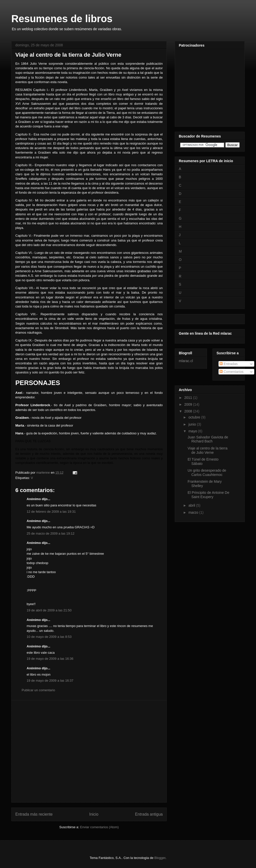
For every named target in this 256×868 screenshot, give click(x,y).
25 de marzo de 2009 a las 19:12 (51, 533)
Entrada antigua (149, 814)
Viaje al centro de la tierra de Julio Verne (208, 450)
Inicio (94, 814)
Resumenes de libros (62, 19)
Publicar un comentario (38, 690)
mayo (193, 431)
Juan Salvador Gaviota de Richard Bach (208, 439)
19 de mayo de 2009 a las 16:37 (50, 681)
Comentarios (231, 372)
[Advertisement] (54, 751)
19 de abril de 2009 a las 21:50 (49, 610)
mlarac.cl (186, 361)
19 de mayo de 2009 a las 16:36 (50, 659)
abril (192, 505)
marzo (194, 512)
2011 (189, 398)
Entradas (229, 364)
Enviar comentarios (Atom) (99, 827)
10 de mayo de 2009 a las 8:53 (49, 637)
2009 (189, 404)
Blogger (160, 858)
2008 (189, 411)
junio (193, 424)
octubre (195, 417)
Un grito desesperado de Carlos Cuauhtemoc (207, 473)
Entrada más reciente (34, 814)
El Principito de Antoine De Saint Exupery (208, 495)
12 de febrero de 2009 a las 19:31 (51, 512)
